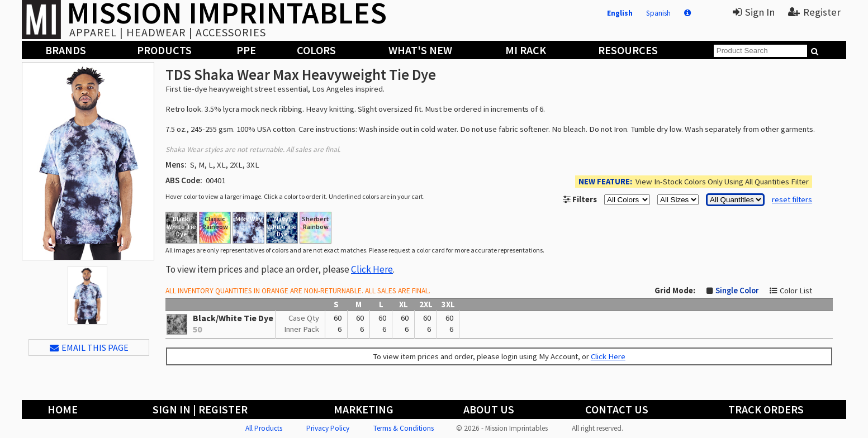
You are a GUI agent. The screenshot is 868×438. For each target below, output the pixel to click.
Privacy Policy (328, 428)
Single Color (737, 291)
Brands (66, 50)
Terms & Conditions (404, 428)
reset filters (792, 199)
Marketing (364, 409)
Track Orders (766, 409)
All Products (264, 428)
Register (814, 12)
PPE (246, 50)
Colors (316, 50)
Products (164, 50)
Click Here (372, 269)
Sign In (754, 12)
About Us (489, 409)
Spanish (658, 13)
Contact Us (617, 409)
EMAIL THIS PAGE (89, 347)
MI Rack (526, 50)
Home (63, 409)
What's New (420, 50)
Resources (628, 50)
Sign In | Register (200, 409)
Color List (796, 291)
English (620, 13)
